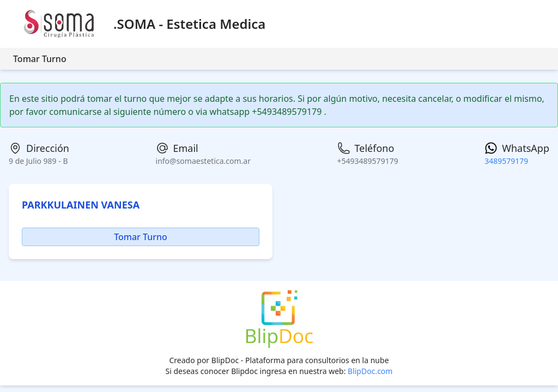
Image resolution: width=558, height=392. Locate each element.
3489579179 (506, 161)
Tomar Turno (40, 59)
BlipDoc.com (370, 371)
